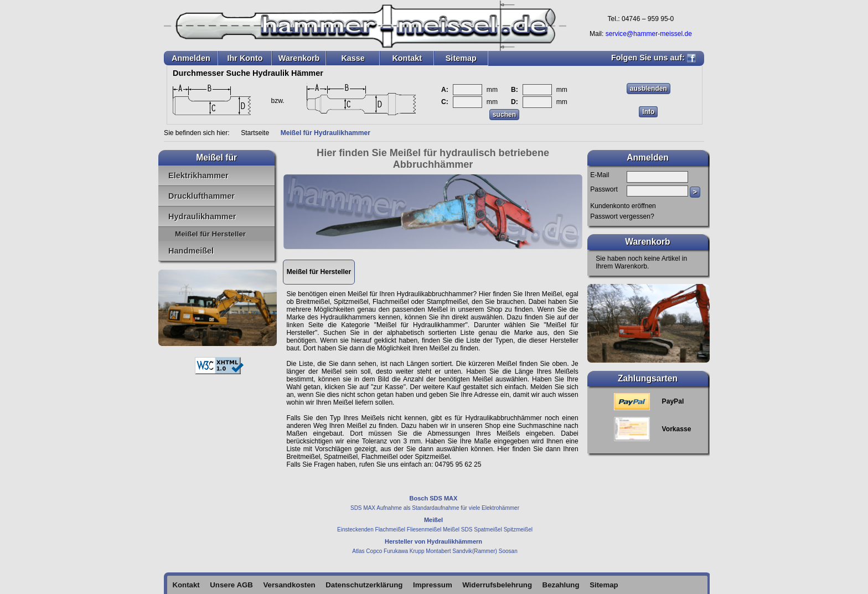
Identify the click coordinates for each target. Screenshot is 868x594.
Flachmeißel (391, 530)
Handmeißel (191, 251)
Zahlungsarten (648, 378)
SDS (467, 530)
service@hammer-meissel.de (649, 34)
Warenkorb (299, 58)
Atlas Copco (367, 551)
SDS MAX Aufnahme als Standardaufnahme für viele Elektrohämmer (435, 508)
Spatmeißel (488, 530)
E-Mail (600, 175)
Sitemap (461, 58)
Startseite (255, 133)
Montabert (438, 551)
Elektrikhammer (198, 175)
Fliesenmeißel (424, 530)
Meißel (451, 530)
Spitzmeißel (518, 530)
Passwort (604, 189)
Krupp (417, 551)
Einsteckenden (355, 530)
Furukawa (396, 551)
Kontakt (407, 58)
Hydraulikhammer (202, 216)
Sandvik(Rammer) (475, 551)
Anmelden (191, 58)
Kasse (353, 58)
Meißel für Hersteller (210, 234)
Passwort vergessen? (622, 216)
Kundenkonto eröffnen (623, 206)
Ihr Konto (245, 58)
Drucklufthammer (201, 196)
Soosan (508, 551)
